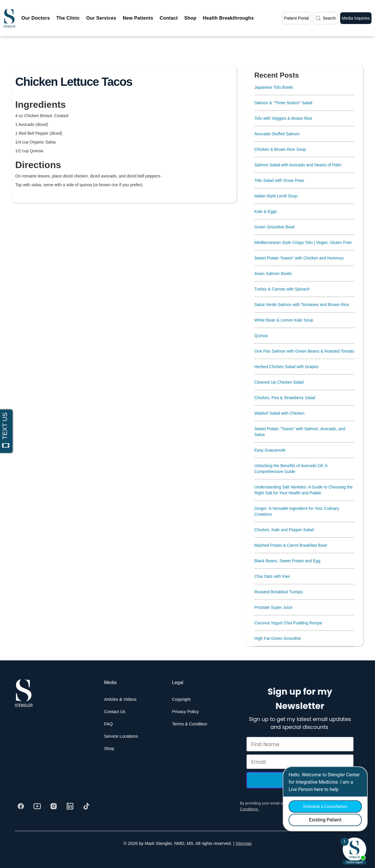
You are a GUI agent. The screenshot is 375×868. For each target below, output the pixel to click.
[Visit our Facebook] (21, 806)
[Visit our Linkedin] (70, 806)
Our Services (101, 18)
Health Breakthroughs (228, 18)
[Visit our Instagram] (54, 806)
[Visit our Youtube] (37, 806)
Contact (169, 18)
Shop (190, 18)
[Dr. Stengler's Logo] (24, 693)
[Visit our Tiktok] (86, 806)
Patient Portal (296, 18)
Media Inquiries (356, 18)
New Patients (138, 18)
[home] (9, 18)
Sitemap (244, 843)
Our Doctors (36, 18)
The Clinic (68, 18)
